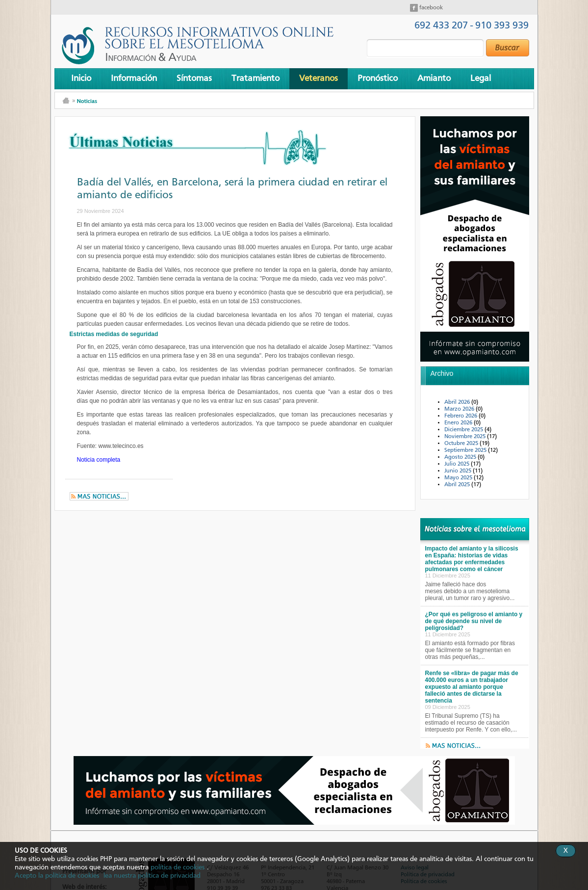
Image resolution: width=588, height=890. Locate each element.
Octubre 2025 (462, 444)
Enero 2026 (459, 423)
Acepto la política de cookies (57, 876)
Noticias (87, 101)
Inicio (81, 79)
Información (134, 79)
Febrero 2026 (461, 416)
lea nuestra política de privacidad (152, 876)
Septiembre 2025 (466, 450)
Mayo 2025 (459, 478)
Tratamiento (256, 79)
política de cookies (178, 867)
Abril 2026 (458, 402)
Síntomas (194, 79)
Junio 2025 (459, 471)
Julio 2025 (458, 464)
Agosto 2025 (461, 457)
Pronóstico (378, 79)
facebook (430, 8)
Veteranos (319, 79)
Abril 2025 (458, 485)
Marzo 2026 (460, 409)
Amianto (434, 79)
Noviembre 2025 (466, 437)
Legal (481, 79)
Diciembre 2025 (464, 430)
